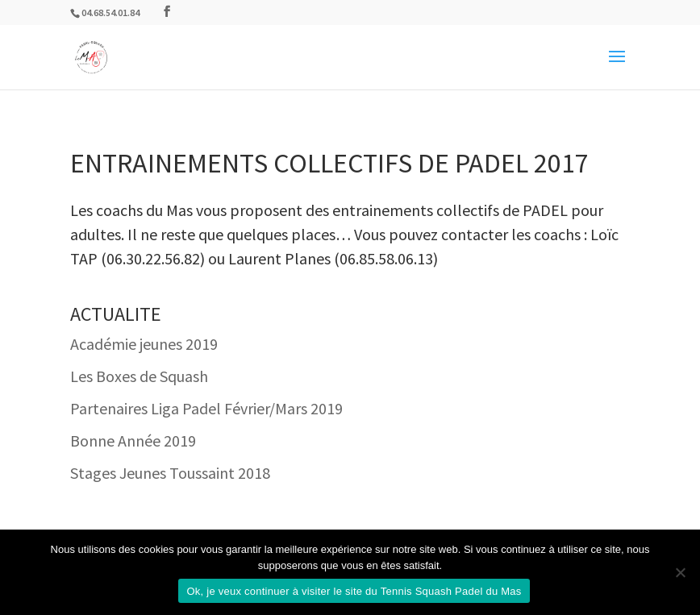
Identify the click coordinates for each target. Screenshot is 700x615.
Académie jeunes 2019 (144, 344)
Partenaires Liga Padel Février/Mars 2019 (206, 408)
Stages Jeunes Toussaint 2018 (170, 473)
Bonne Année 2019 (133, 440)
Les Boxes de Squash (139, 376)
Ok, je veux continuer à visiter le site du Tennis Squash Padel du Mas (354, 591)
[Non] (680, 572)
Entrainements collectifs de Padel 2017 (329, 163)
